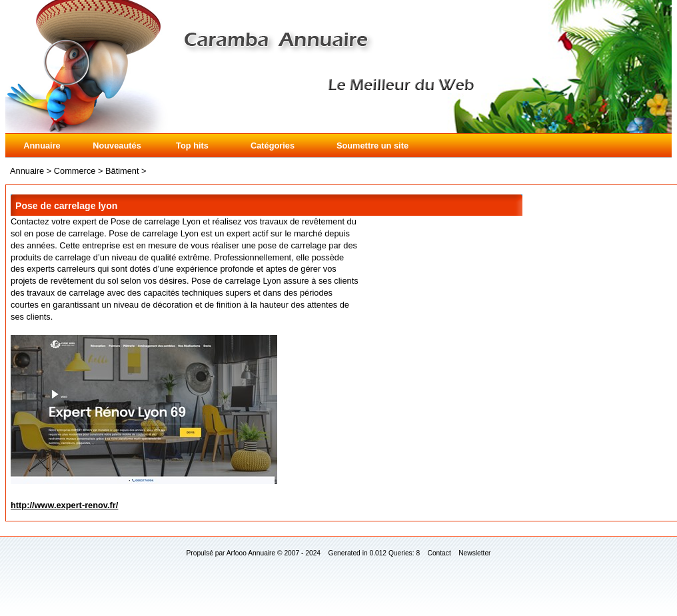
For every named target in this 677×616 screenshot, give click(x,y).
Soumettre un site (372, 146)
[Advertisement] (604, 256)
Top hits (192, 146)
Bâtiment (122, 171)
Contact (439, 553)
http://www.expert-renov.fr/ (64, 505)
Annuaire (42, 146)
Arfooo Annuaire (251, 553)
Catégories (273, 146)
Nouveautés (117, 146)
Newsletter (474, 553)
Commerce (75, 171)
